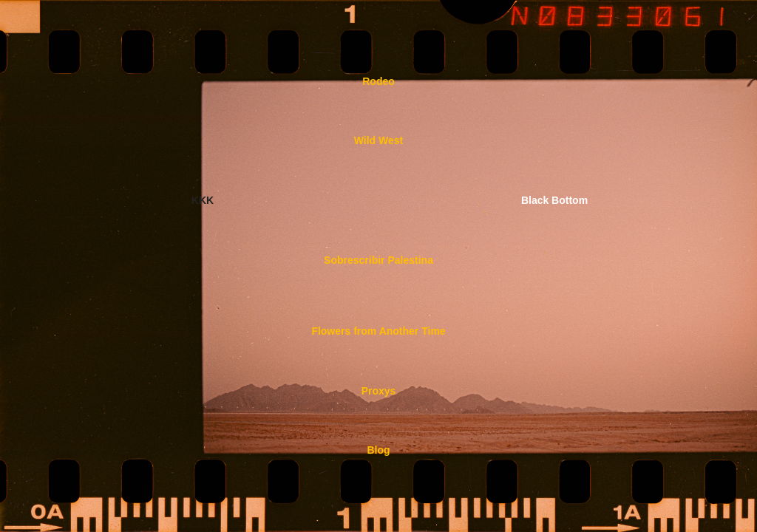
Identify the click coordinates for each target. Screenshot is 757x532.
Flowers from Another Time (378, 331)
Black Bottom (554, 200)
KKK (203, 200)
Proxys (379, 391)
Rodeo (378, 81)
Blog (378, 450)
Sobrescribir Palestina (378, 260)
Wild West (379, 140)
